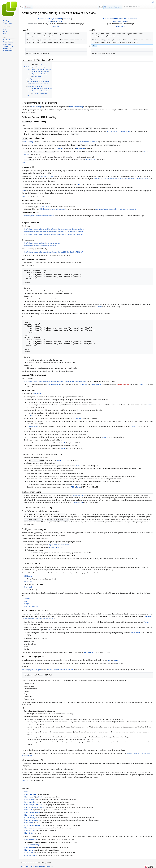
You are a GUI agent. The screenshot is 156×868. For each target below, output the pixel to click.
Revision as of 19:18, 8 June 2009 (50, 19)
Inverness (27, 586)
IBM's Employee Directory (30, 668)
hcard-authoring (77, 494)
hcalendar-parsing (55, 384)
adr (109, 659)
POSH (73, 486)
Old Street (28, 575)
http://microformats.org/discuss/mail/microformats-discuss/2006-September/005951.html (54, 228)
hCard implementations (32, 811)
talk (54, 21)
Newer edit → (120, 26)
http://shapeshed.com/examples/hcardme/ (38, 215)
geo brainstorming (33, 844)
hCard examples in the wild (33, 804)
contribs (59, 21)
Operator (78, 418)
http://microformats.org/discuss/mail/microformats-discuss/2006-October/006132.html (53, 231)
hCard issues (29, 849)
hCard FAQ (28, 809)
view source (67, 19)
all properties (80, 148)
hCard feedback (30, 846)
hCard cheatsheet (30, 793)
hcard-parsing (28, 142)
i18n (23, 190)
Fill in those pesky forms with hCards (51, 208)
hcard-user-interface (31, 819)
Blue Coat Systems (31, 605)
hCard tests (28, 827)
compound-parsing (123, 384)
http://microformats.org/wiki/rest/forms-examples (40, 245)
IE (85, 184)
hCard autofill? (45, 206)
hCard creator (29, 796)
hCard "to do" (29, 832)
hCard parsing (36, 107)
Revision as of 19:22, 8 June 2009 (115, 19)
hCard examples (30, 801)
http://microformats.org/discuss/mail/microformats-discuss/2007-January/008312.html (53, 234)
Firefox (79, 184)
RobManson (37, 393)
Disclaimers (49, 865)
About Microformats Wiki (37, 865)
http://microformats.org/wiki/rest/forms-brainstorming (42, 242)
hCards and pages (30, 816)
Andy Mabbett (135, 631)
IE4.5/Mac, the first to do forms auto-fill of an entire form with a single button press (121, 178)
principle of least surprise (115, 131)
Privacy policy (25, 865)
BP (25, 600)
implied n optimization (57, 546)
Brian (50, 629)
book (97, 208)
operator (43, 176)
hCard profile (28, 822)
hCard (116, 659)
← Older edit (55, 26)
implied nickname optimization (59, 544)
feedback (39, 796)
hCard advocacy (30, 829)
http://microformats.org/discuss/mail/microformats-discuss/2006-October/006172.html (53, 251)
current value (89, 159)
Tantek (128, 131)
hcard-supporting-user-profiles (34, 806)
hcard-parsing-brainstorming (37, 841)
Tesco (26, 598)
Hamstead (28, 580)
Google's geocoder (134, 752)
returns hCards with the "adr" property (59, 668)
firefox (51, 176)
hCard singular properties (33, 824)
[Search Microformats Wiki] (139, 7)
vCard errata (28, 851)
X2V (39, 418)
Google (27, 603)
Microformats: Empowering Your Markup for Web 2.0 (117, 208)
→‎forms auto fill (32, 24)
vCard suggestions (30, 854)
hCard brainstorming (31, 838)
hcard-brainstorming (76, 107)
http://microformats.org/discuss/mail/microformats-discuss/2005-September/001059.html (54, 381)
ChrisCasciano (78, 502)
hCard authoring (30, 798)
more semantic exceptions (88, 142)
